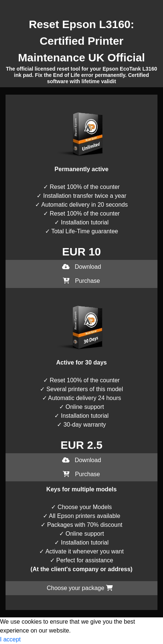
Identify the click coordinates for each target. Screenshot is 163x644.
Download (82, 267)
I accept (10, 639)
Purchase (81, 281)
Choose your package (79, 588)
